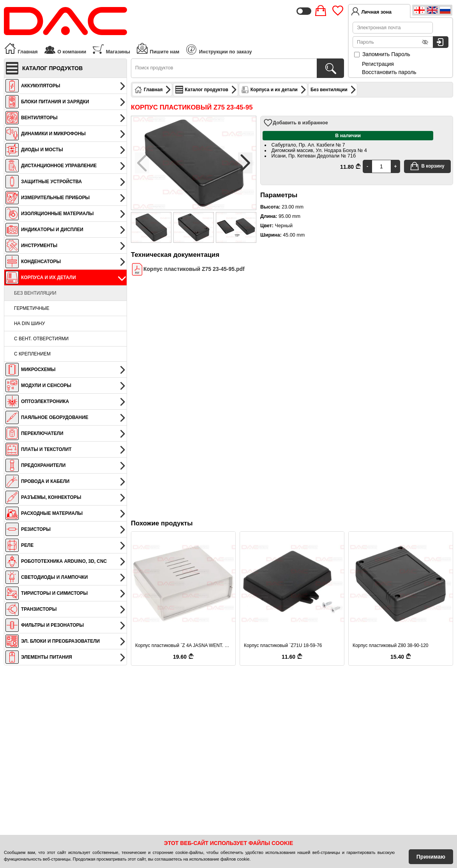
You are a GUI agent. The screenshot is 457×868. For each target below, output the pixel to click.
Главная (21, 48)
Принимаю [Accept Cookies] (431, 857)
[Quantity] (381, 166)
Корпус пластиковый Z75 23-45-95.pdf (188, 269)
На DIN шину (29, 324)
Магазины (111, 48)
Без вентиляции (35, 293)
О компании (65, 48)
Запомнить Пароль (382, 54)
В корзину (427, 166)
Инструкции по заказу (219, 49)
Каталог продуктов (206, 90)
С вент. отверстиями (41, 339)
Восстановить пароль (389, 72)
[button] (245, 163)
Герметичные (32, 308)
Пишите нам (158, 48)
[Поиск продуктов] (330, 68)
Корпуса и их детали (274, 90)
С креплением (32, 354)
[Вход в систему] (441, 42)
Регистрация (378, 64)
